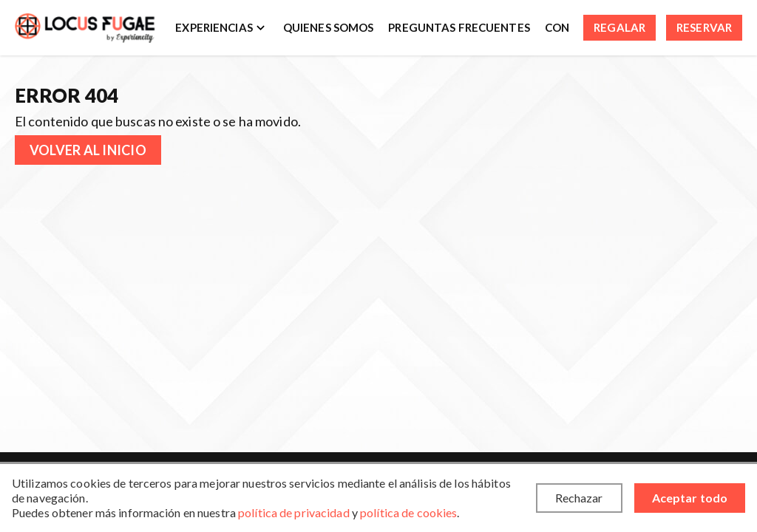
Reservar (704, 27)
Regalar (619, 27)
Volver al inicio (88, 150)
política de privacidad (294, 512)
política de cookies (408, 512)
